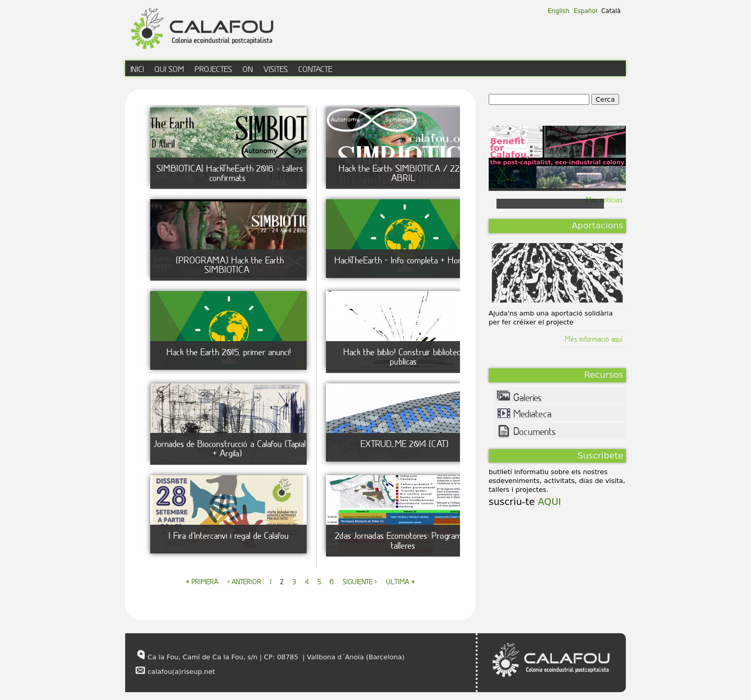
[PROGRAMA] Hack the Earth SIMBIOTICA (230, 265)
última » (400, 582)
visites (276, 69)
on (248, 69)
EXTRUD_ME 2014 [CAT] (404, 444)
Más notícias (604, 200)
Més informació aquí (594, 339)
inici (137, 69)
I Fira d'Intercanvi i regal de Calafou (229, 535)
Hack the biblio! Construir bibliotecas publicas (405, 357)
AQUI (548, 502)
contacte (315, 69)
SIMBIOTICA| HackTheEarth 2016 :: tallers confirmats (230, 173)
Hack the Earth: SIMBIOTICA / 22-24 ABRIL (405, 173)
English (559, 11)
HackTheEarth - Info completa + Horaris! (404, 260)
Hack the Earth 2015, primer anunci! (229, 352)
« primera (202, 582)
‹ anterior (244, 582)
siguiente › (360, 582)
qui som (169, 69)
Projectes (213, 69)
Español (585, 11)
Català (611, 11)
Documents (535, 431)
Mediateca (532, 414)
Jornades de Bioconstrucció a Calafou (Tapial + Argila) (230, 448)
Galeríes (528, 397)
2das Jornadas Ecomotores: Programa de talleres (405, 540)
